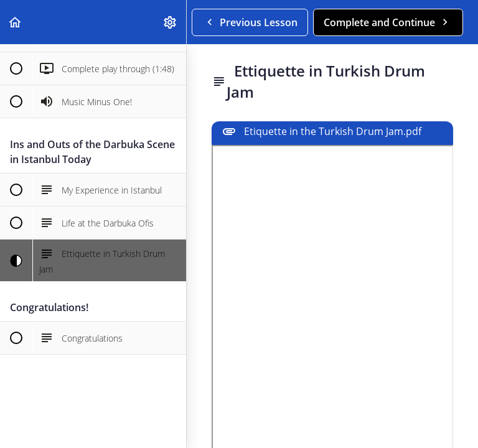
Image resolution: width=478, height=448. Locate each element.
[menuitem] (171, 22)
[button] (16, 22)
